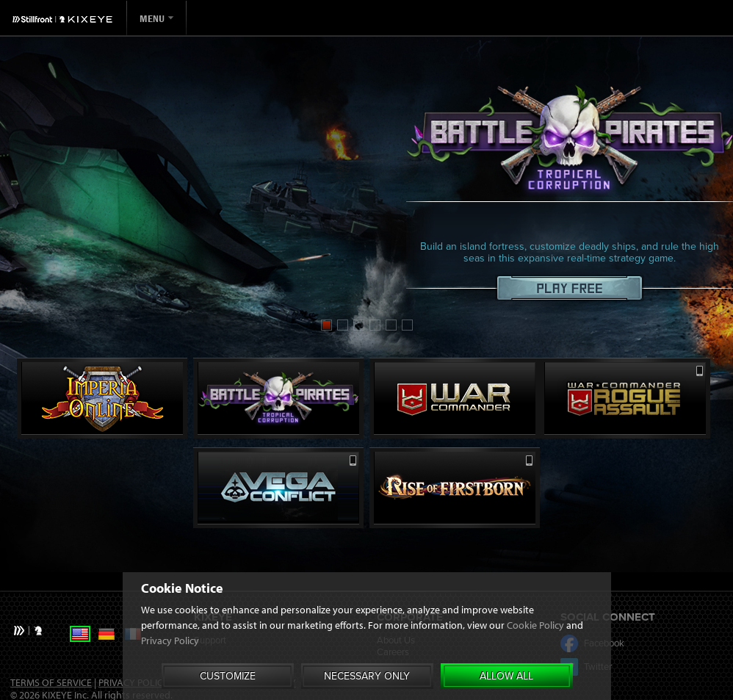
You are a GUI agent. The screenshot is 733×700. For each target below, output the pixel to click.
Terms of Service (51, 682)
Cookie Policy (535, 625)
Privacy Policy (170, 641)
